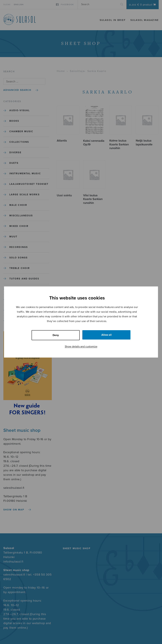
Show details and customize (81, 347)
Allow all (106, 335)
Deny (56, 335)
